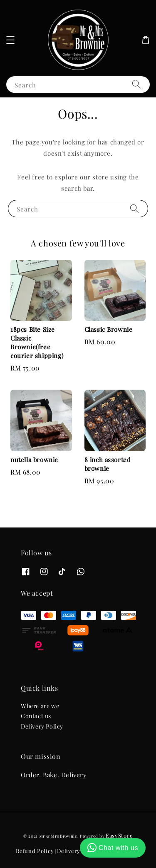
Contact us (36, 716)
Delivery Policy (42, 726)
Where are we (40, 706)
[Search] (136, 84)
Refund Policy (35, 851)
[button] (10, 40)
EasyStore (119, 835)
